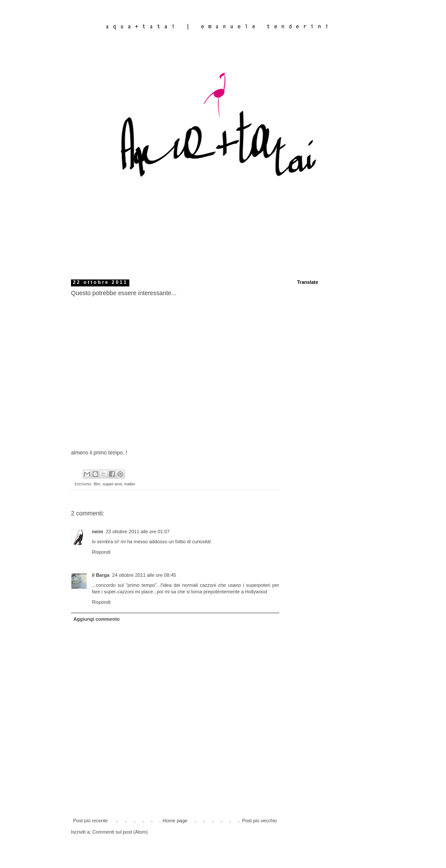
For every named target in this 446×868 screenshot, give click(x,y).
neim (98, 532)
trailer (130, 484)
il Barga (101, 575)
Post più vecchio (260, 821)
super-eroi (112, 484)
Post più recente (91, 821)
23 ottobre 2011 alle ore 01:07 (138, 532)
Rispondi (101, 552)
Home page (175, 821)
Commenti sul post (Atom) (120, 832)
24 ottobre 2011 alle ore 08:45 (144, 575)
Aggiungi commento (97, 619)
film (97, 484)
